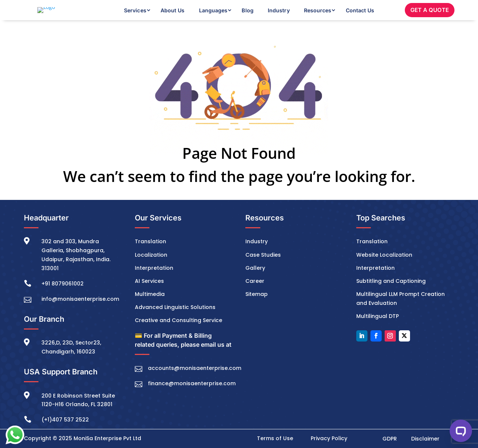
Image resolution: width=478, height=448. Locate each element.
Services (135, 16)
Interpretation (154, 279)
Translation (150, 253)
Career (255, 292)
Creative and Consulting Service (179, 331)
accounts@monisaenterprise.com (195, 380)
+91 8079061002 (63, 295)
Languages (213, 16)
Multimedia (150, 305)
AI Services (149, 292)
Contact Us (360, 16)
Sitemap (257, 305)
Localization (151, 266)
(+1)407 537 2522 (65, 431)
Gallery (255, 279)
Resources (318, 16)
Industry (279, 16)
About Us (173, 16)
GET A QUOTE (430, 16)
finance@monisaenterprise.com (192, 395)
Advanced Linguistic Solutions (175, 318)
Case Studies (263, 266)
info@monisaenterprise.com (80, 310)
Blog (247, 16)
